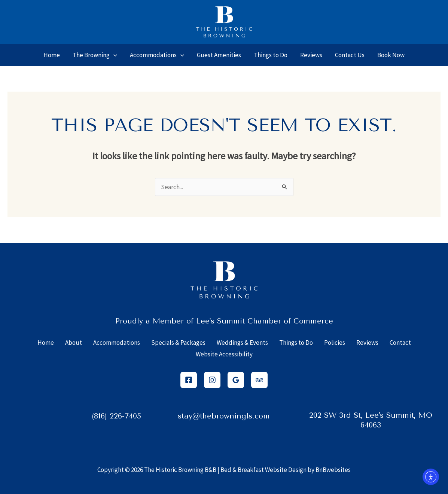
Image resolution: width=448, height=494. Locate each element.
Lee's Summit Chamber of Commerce (265, 321)
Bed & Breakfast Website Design (263, 470)
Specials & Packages (178, 343)
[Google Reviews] (236, 380)
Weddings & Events (242, 343)
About (74, 343)
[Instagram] (212, 380)
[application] (113, 55)
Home (46, 343)
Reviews (367, 343)
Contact (400, 343)
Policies (335, 343)
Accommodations (117, 343)
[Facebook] (189, 380)
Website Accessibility (224, 354)
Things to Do (296, 343)
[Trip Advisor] (259, 380)
